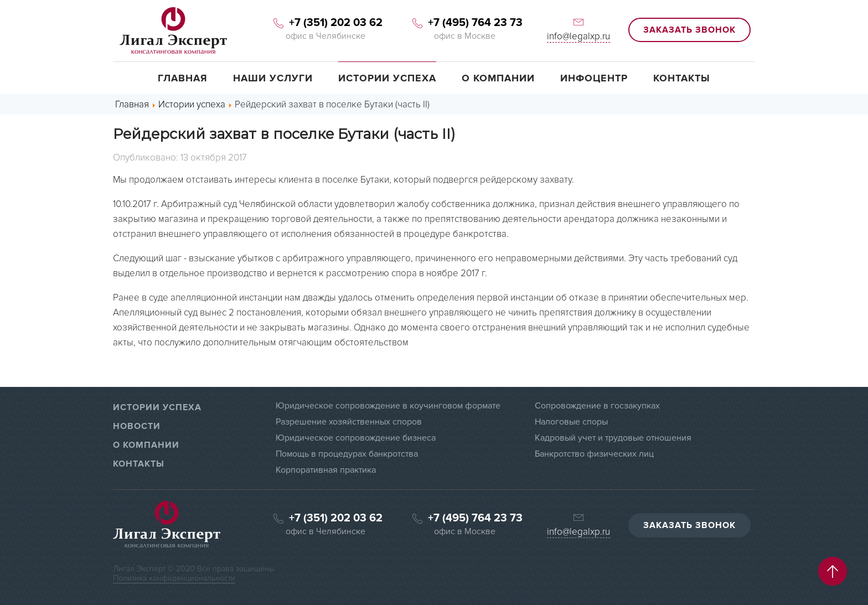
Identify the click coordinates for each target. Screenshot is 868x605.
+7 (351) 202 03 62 (325, 23)
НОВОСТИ (137, 426)
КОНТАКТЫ (139, 464)
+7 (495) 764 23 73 (465, 23)
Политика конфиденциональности (174, 578)
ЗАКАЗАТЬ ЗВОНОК (689, 30)
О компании (498, 78)
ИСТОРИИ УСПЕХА (157, 407)
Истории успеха (387, 78)
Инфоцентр (594, 78)
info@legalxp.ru (578, 36)
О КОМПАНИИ (146, 445)
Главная (183, 78)
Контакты (682, 78)
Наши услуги (273, 78)
